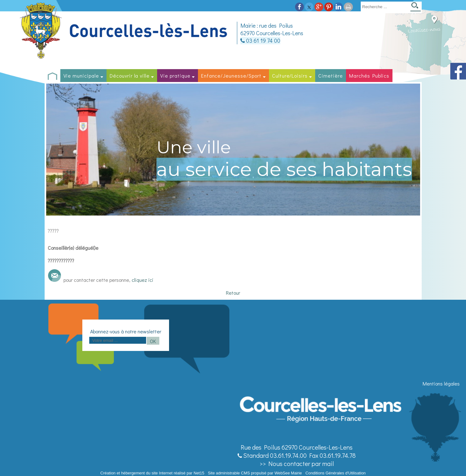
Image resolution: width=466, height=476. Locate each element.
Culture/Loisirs (290, 76)
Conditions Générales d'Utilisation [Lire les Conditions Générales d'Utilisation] (336, 473)
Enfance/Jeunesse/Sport (231, 76)
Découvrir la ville (130, 76)
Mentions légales (441, 383)
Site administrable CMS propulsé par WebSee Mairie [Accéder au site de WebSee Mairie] (255, 473)
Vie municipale (81, 76)
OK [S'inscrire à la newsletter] (153, 341)
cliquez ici (143, 280)
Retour (233, 293)
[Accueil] (124, 31)
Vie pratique (175, 76)
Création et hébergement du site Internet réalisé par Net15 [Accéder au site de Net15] (152, 473)
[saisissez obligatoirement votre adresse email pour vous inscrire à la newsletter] (118, 340)
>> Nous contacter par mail (297, 463)
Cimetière (331, 76)
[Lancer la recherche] (416, 7)
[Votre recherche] (384, 7)
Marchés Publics (369, 76)
